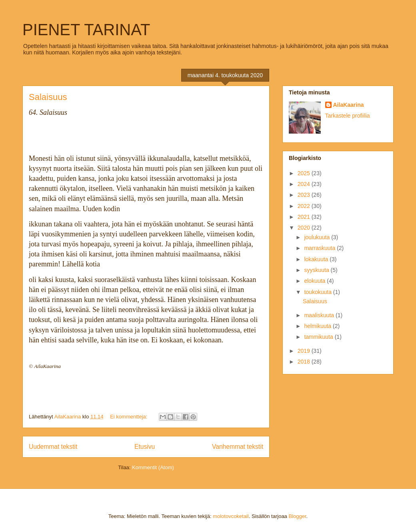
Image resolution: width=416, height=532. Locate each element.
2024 (305, 184)
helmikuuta (318, 326)
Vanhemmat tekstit (238, 447)
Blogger (297, 516)
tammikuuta (319, 337)
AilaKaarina (349, 105)
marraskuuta (320, 248)
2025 (305, 173)
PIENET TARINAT (86, 30)
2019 (305, 351)
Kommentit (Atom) (153, 467)
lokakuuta (317, 259)
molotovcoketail (231, 516)
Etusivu (145, 447)
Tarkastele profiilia (348, 116)
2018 (305, 362)
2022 (305, 206)
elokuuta (315, 281)
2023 (305, 195)
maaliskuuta (320, 315)
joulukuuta (318, 237)
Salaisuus (48, 97)
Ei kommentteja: (129, 417)
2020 (305, 228)
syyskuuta (317, 270)
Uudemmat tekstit (53, 447)
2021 (305, 217)
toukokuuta (318, 292)
